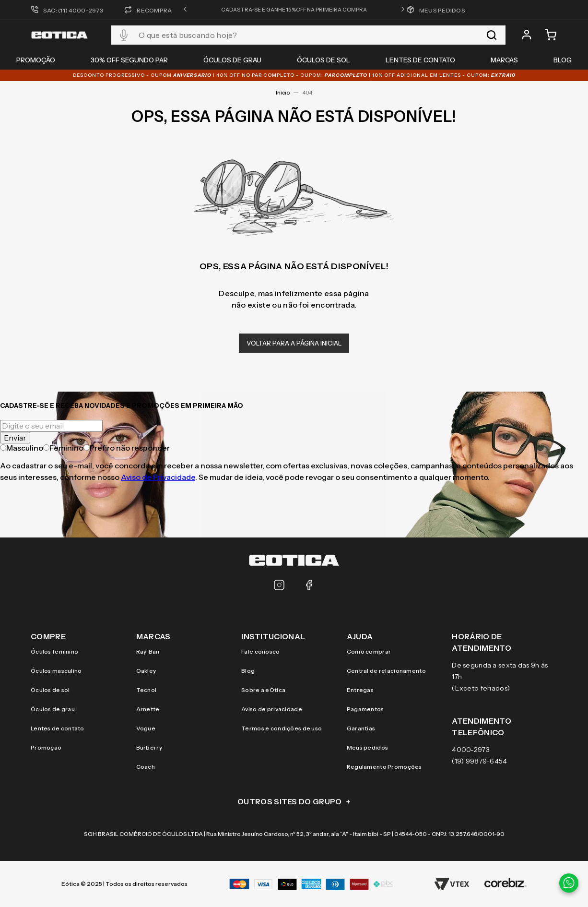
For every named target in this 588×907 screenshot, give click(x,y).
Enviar (15, 438)
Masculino (22, 448)
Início (283, 93)
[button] (185, 10)
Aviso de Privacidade (158, 477)
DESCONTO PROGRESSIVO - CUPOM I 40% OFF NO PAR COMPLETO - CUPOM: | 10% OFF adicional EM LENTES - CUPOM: (294, 75)
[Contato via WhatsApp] (569, 883)
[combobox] (308, 35)
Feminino (63, 448)
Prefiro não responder (127, 448)
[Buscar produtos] (492, 35)
